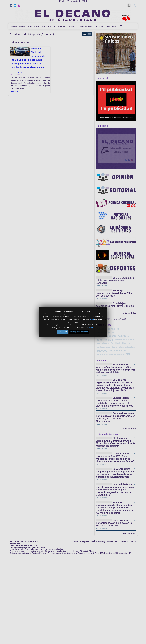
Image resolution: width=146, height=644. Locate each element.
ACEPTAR (62, 332)
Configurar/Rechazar (79, 332)
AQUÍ (92, 319)
